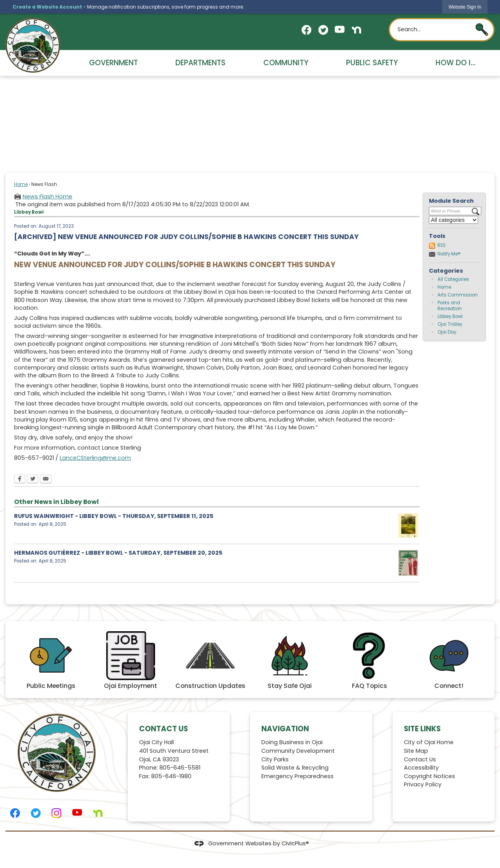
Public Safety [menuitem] (372, 63)
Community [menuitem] (286, 63)
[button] (482, 29)
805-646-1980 (171, 776)
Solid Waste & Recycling (295, 768)
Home (21, 184)
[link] (465, 7)
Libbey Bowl (450, 316)
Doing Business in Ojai (292, 742)
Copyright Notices (429, 776)
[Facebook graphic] (306, 30)
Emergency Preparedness (297, 776)
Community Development (298, 751)
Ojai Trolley (450, 324)
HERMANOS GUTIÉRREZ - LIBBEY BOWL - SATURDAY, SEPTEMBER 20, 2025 (118, 553)
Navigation (285, 729)
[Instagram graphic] (56, 813)
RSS (442, 245)
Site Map (416, 751)
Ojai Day (447, 332)
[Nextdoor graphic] (356, 30)
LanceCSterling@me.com (95, 458)
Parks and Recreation (450, 306)
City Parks (275, 759)
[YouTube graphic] (340, 29)
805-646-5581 (180, 768)
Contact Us (420, 759)
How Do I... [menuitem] (455, 63)
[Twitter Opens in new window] (33, 480)
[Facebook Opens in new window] (20, 480)
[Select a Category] (454, 220)
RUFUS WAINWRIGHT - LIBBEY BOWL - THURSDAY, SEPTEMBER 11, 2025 (114, 516)
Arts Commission (458, 295)
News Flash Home (47, 196)
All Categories (453, 279)
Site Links (422, 729)
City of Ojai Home (429, 742)
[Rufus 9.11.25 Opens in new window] (408, 525)
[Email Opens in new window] (46, 480)
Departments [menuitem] (200, 63)
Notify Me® (449, 254)
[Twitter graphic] (323, 30)
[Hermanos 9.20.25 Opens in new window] (408, 563)
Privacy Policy (423, 784)
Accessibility (421, 768)
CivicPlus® (295, 843)
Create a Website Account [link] (47, 7)
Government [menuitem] (113, 63)
